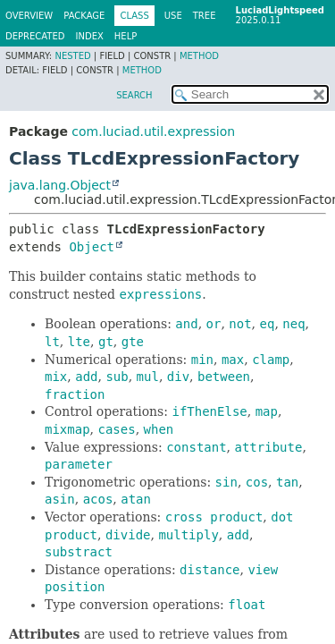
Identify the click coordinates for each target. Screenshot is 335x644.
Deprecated (35, 36)
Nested (72, 56)
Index (90, 36)
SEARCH (134, 95)
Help (126, 36)
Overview (29, 16)
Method (199, 56)
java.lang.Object (60, 185)
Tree (205, 16)
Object (92, 247)
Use (173, 16)
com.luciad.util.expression (153, 131)
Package (84, 16)
